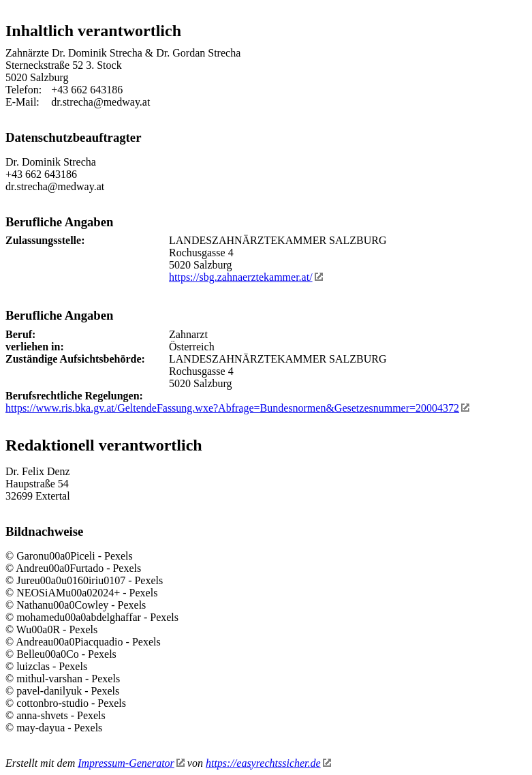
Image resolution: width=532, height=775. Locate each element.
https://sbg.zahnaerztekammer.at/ (246, 277)
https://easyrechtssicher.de (268, 763)
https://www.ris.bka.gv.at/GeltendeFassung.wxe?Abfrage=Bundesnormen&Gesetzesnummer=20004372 (237, 408)
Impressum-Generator (131, 763)
